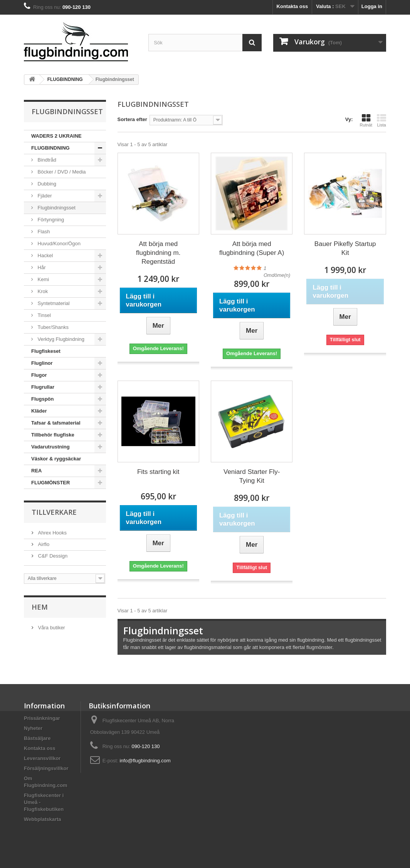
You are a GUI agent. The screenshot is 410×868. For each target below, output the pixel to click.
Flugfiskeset (46, 351)
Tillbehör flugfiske (53, 435)
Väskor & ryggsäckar (56, 459)
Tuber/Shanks (52, 327)
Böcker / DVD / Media (61, 172)
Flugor (39, 375)
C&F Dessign (52, 556)
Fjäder (44, 196)
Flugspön (43, 399)
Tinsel (44, 315)
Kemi (43, 279)
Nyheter (33, 728)
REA (36, 471)
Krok (42, 291)
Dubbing (46, 184)
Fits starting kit (158, 472)
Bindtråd (46, 160)
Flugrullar (43, 387)
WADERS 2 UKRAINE (56, 136)
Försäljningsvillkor (46, 768)
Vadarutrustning (50, 447)
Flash (43, 232)
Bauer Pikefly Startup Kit (345, 248)
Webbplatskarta (43, 819)
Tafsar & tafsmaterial (56, 423)
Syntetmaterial (53, 303)
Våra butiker (51, 628)
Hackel (45, 255)
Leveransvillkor (42, 758)
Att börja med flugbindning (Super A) (252, 248)
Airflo (43, 544)
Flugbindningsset (56, 208)
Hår (41, 267)
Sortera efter (132, 119)
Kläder (39, 411)
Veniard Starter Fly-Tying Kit (252, 476)
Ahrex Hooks (52, 533)
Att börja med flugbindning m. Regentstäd (158, 253)
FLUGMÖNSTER (50, 483)
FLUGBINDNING (50, 148)
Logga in (372, 6)
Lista (381, 120)
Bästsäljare (37, 738)
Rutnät (366, 120)
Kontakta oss (292, 6)
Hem (40, 607)
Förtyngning (50, 220)
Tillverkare (54, 512)
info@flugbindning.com (145, 761)
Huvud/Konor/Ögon (58, 244)
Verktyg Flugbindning (60, 339)
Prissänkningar (42, 718)
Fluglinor (42, 363)
